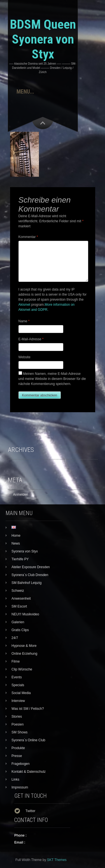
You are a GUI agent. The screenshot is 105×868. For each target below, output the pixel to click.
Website (25, 357)
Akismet (25, 305)
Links (15, 779)
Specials (18, 685)
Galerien (18, 622)
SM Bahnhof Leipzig (26, 583)
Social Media (21, 693)
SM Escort (19, 606)
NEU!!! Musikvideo (25, 614)
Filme (16, 661)
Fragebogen (21, 764)
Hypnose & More (24, 646)
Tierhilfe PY (20, 559)
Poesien (17, 724)
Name (24, 321)
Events (17, 677)
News (16, 543)
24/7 (15, 638)
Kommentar (28, 237)
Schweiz (18, 591)
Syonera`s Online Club (28, 740)
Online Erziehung (24, 654)
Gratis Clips (20, 630)
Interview (18, 701)
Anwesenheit (21, 599)
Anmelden (21, 495)
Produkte (18, 748)
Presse (17, 756)
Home (16, 536)
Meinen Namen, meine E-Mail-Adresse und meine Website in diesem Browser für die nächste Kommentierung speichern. (52, 379)
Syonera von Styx (25, 551)
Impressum (20, 787)
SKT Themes (57, 860)
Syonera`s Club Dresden (30, 575)
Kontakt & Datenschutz (29, 772)
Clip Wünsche (22, 669)
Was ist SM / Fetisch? (28, 709)
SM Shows (19, 732)
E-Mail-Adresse (31, 339)
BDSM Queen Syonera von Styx (43, 39)
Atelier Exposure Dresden (31, 567)
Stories (17, 717)
